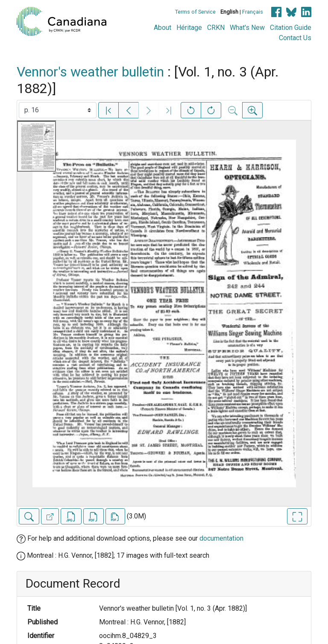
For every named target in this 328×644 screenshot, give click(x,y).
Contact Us (295, 38)
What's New (247, 28)
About (163, 28)
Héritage (189, 28)
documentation (221, 538)
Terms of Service (195, 12)
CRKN (216, 28)
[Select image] (58, 110)
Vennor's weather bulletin (90, 72)
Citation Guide (291, 28)
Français (253, 12)
